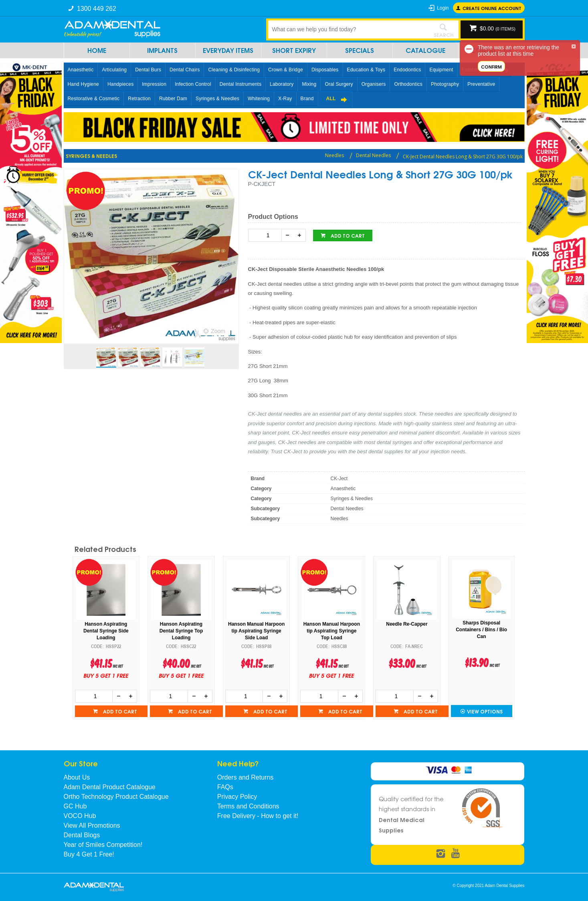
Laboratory (282, 84)
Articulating (114, 70)
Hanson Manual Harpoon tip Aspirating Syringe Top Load (332, 631)
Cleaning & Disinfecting (234, 70)
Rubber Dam (173, 99)
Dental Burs (148, 70)
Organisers (374, 84)
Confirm (491, 66)
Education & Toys (366, 70)
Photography (445, 84)
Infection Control (193, 84)
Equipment (441, 70)
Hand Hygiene (83, 84)
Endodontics (407, 70)
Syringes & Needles (217, 99)
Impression (154, 84)
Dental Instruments (240, 84)
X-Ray (285, 99)
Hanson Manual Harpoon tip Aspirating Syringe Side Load (256, 631)
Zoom (218, 331)
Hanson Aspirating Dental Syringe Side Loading (106, 631)
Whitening (259, 99)
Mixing (309, 84)
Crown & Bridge (286, 70)
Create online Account (492, 8)
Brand (307, 99)
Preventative (481, 84)
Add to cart (347, 235)
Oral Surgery (339, 84)
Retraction (139, 99)
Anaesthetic (81, 70)
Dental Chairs (185, 70)
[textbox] (348, 29)
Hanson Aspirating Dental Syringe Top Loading (181, 631)
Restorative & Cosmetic (94, 99)
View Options (485, 711)
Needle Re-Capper (407, 624)
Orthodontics (408, 84)
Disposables (325, 70)
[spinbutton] (267, 235)
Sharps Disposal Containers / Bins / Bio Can (481, 630)
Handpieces (120, 84)
